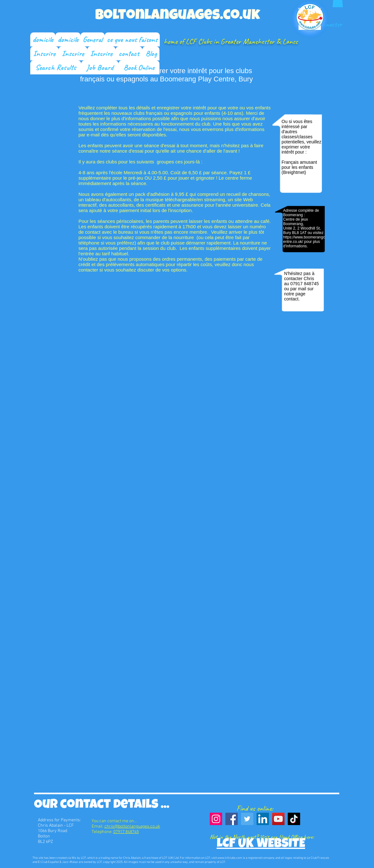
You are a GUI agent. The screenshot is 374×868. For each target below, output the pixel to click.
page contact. (295, 296)
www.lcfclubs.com (230, 858)
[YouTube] (278, 819)
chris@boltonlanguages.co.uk (132, 827)
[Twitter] (247, 819)
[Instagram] (216, 819)
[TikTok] (294, 819)
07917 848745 (305, 284)
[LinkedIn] (263, 819)
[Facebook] (232, 819)
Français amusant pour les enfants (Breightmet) (299, 167)
